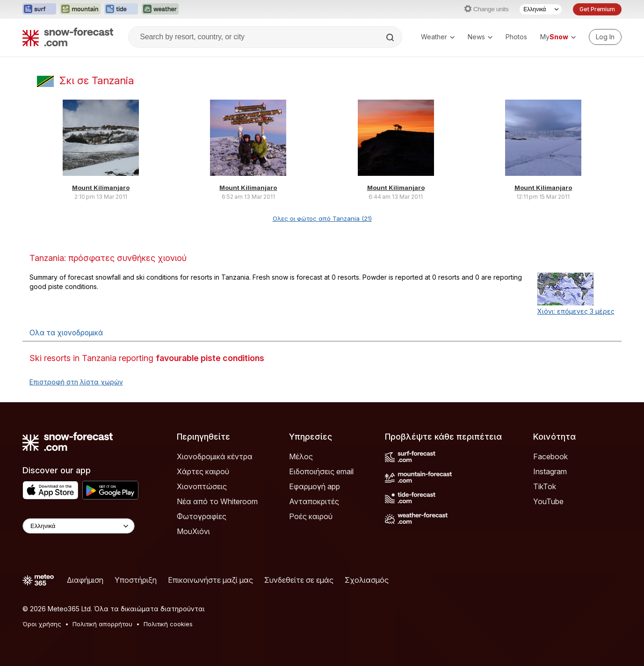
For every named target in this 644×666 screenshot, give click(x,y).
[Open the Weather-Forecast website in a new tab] (160, 9)
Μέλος (301, 456)
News (480, 37)
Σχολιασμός (367, 580)
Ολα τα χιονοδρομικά (66, 333)
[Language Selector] (541, 9)
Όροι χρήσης (42, 624)
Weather (438, 37)
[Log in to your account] (605, 37)
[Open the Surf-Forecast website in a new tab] (39, 9)
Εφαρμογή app (315, 486)
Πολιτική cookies (168, 624)
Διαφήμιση (85, 580)
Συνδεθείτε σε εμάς (299, 580)
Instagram (550, 471)
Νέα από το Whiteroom (217, 501)
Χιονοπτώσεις (202, 486)
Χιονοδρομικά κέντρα (215, 456)
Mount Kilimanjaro (101, 188)
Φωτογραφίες (202, 516)
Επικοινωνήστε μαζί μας (210, 580)
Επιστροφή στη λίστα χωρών (76, 382)
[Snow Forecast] (68, 37)
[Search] (391, 37)
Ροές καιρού (311, 516)
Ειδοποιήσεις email (321, 471)
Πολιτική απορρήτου (102, 624)
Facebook (550, 456)
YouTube (548, 501)
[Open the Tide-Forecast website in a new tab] (121, 9)
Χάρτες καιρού (203, 471)
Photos (516, 37)
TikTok (545, 486)
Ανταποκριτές (314, 501)
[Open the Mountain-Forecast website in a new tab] (80, 9)
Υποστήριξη (136, 580)
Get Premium (597, 9)
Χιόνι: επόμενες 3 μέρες (576, 311)
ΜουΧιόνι (193, 531)
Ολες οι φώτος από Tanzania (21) (322, 218)
